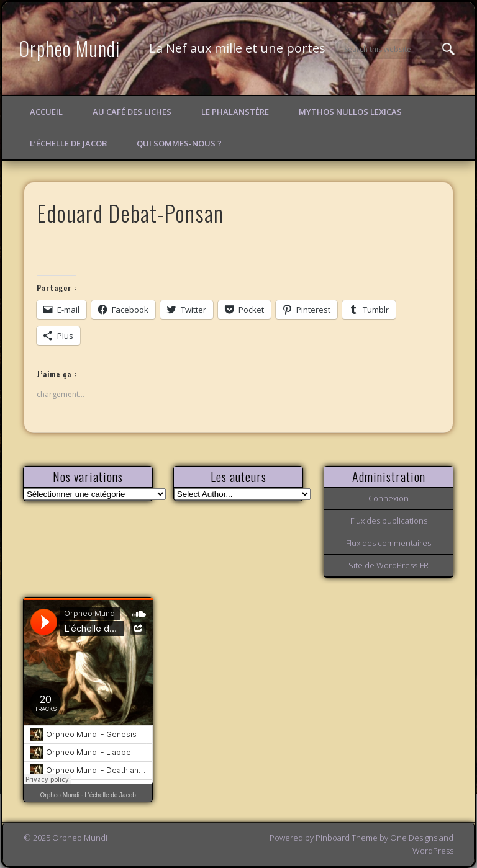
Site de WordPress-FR (388, 565)
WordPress (433, 851)
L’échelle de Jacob (68, 143)
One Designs (414, 838)
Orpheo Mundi (70, 48)
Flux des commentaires (388, 543)
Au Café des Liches (132, 112)
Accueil (46, 112)
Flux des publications (389, 521)
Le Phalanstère (235, 112)
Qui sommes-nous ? (179, 143)
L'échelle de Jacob (110, 795)
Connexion (388, 498)
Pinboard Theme (347, 838)
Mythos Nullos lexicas (350, 112)
